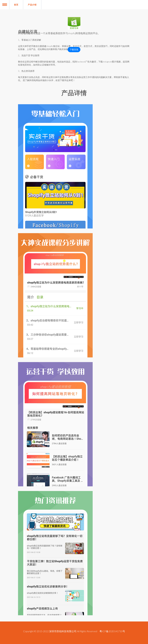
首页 (16, 5)
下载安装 (74, 50)
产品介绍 (32, 5)
